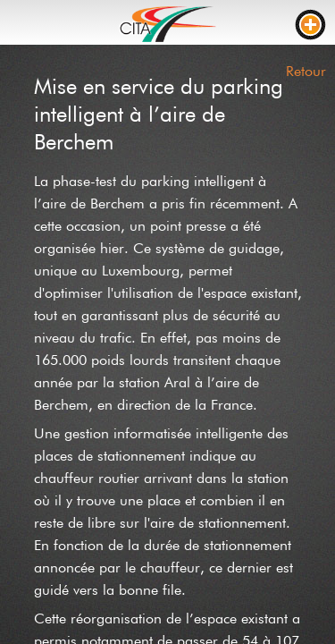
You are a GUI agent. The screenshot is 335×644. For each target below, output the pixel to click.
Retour (306, 71)
